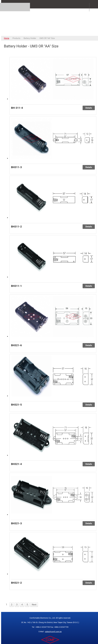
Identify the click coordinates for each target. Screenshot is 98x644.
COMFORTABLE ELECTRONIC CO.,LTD (50, 22)
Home (7, 38)
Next (34, 605)
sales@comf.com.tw (53, 632)
